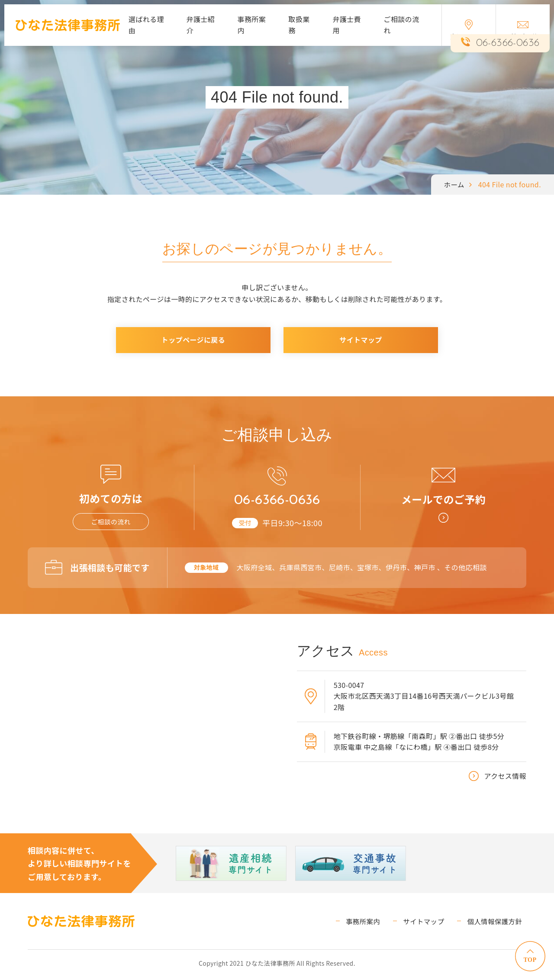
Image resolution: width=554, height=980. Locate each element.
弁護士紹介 (201, 25)
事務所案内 (251, 25)
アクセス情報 (505, 779)
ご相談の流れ (401, 25)
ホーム (454, 184)
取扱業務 (299, 25)
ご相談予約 (523, 31)
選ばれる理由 (146, 25)
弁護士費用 (347, 25)
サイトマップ (361, 340)
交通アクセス (469, 30)
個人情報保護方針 (498, 924)
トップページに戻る (193, 340)
